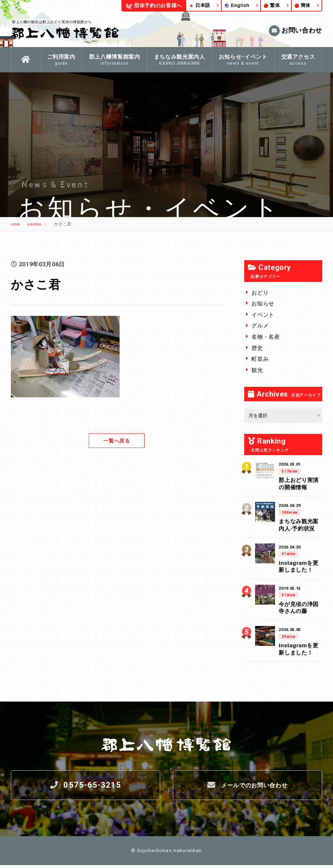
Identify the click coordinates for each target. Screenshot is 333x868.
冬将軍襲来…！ (46, 224)
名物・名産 (266, 337)
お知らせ (263, 303)
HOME (17, 224)
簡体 (303, 5)
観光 (257, 370)
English (237, 5)
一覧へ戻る (117, 441)
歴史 (257, 348)
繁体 (272, 5)
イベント (263, 315)
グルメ (260, 325)
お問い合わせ (295, 31)
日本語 (200, 5)
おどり (260, 293)
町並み (260, 359)
